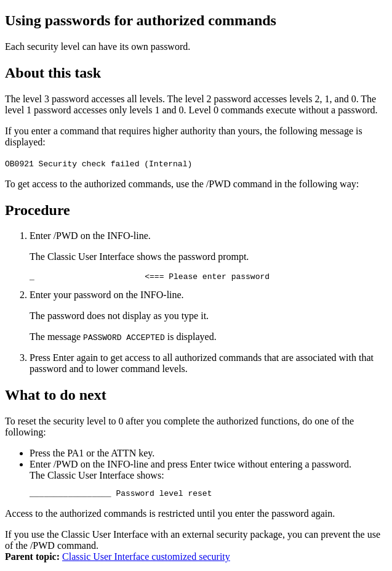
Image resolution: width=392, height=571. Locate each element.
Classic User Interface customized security (146, 560)
